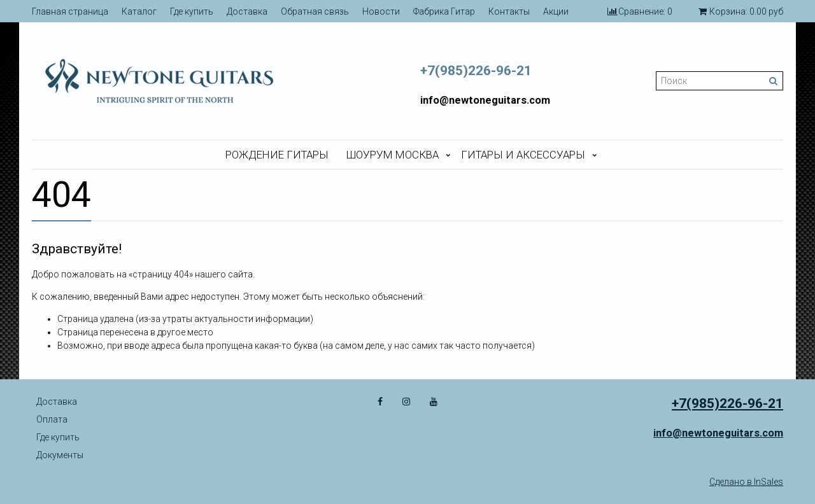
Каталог (139, 11)
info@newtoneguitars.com (485, 100)
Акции (556, 11)
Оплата (52, 419)
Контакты (509, 11)
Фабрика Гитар (444, 11)
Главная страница (70, 11)
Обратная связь (315, 11)
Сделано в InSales (746, 482)
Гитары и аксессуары (523, 155)
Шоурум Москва (393, 155)
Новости (381, 11)
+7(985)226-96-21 (476, 71)
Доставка (247, 11)
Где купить (192, 11)
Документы (60, 455)
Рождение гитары (277, 155)
